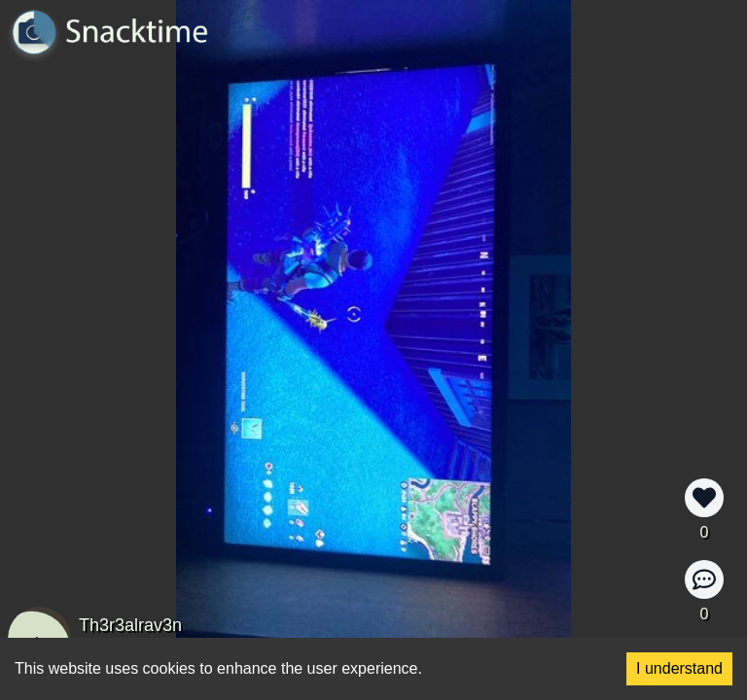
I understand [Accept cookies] (679, 668)
